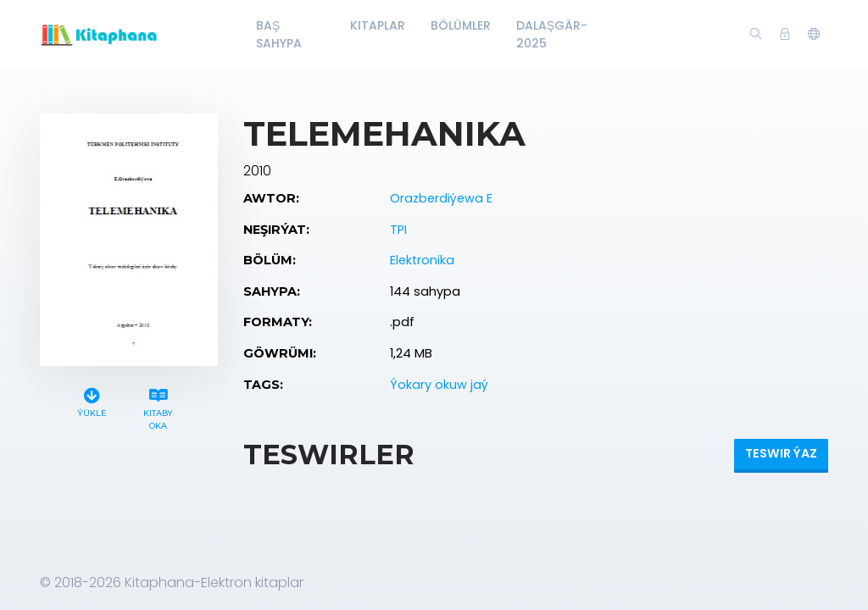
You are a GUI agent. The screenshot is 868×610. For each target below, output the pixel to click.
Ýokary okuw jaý (439, 385)
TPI (398, 230)
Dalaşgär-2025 (552, 34)
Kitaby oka (159, 407)
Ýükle (92, 400)
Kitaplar (378, 25)
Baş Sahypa (279, 34)
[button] (814, 35)
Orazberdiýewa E (441, 198)
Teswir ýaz (781, 453)
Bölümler (461, 25)
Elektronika (422, 260)
